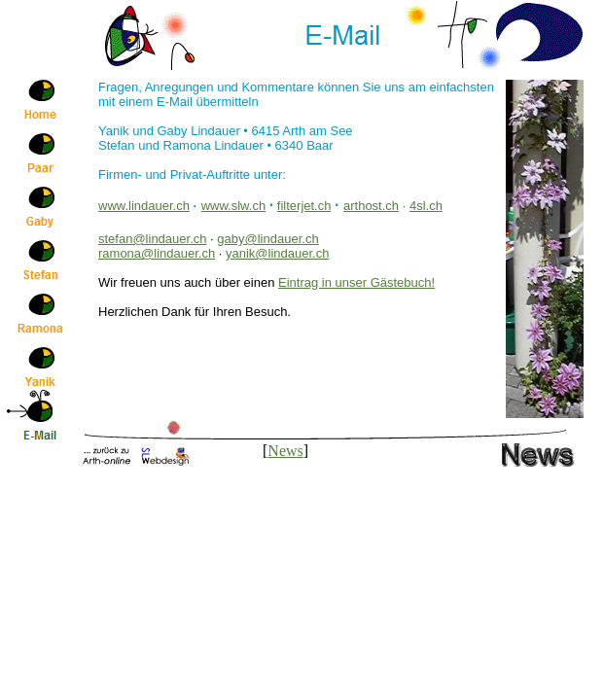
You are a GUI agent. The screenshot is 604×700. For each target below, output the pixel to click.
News (285, 451)
